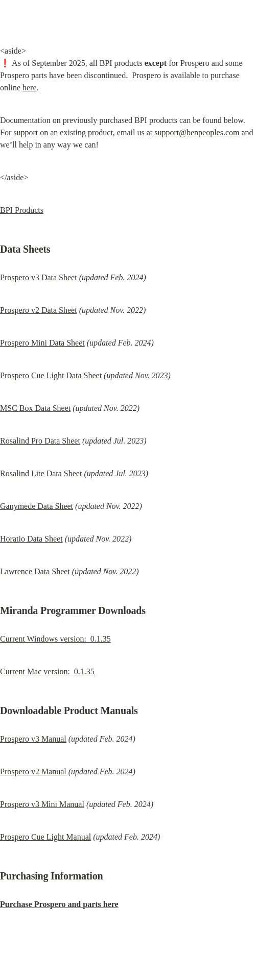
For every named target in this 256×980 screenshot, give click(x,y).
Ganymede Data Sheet (37, 506)
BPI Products (22, 210)
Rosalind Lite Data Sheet (41, 473)
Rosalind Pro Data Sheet (40, 441)
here (30, 88)
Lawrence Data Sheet (35, 571)
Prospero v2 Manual (33, 771)
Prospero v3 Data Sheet (39, 277)
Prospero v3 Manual (33, 739)
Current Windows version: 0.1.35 (55, 639)
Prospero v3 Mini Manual (42, 804)
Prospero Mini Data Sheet (42, 343)
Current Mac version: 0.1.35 (47, 671)
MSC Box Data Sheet (35, 408)
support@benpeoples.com (197, 132)
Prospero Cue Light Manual (45, 837)
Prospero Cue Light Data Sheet (51, 375)
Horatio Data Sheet (31, 539)
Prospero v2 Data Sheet (39, 310)
